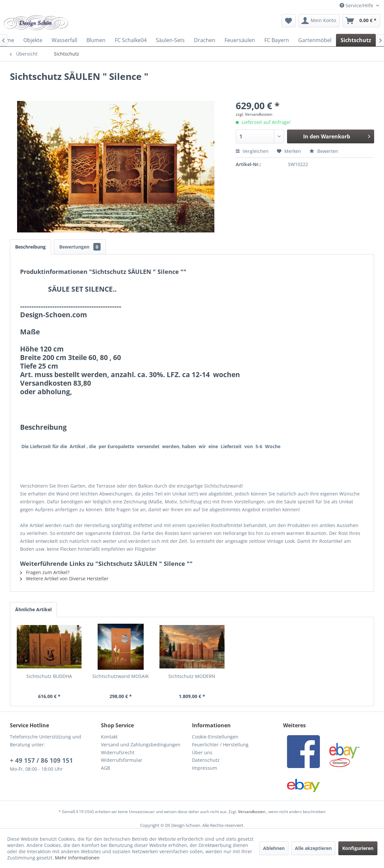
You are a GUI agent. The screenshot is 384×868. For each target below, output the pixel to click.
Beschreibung (30, 247)
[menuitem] (288, 21)
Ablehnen (274, 848)
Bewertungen (80, 247)
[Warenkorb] (361, 21)
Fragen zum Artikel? (45, 572)
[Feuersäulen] (240, 40)
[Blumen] (96, 40)
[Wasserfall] (64, 40)
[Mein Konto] (319, 21)
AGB (106, 768)
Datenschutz (206, 760)
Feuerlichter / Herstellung (220, 745)
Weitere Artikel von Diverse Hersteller (64, 579)
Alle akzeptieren (313, 848)
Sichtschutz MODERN (192, 676)
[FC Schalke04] (131, 40)
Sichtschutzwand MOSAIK (121, 676)
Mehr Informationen (77, 858)
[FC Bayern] (277, 40)
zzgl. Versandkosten (254, 114)
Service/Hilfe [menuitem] (357, 5)
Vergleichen (252, 151)
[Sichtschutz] (356, 40)
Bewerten (324, 151)
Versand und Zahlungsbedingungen (141, 745)
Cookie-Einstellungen (215, 737)
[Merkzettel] (288, 21)
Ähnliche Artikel (33, 609)
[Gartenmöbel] (315, 40)
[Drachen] (205, 40)
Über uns (202, 752)
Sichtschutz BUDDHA (49, 676)
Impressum (204, 768)
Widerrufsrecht (118, 752)
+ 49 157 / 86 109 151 (41, 760)
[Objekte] (33, 40)
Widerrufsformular (122, 760)
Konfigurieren (358, 848)
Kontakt (109, 737)
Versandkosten (252, 812)
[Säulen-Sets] (170, 40)
